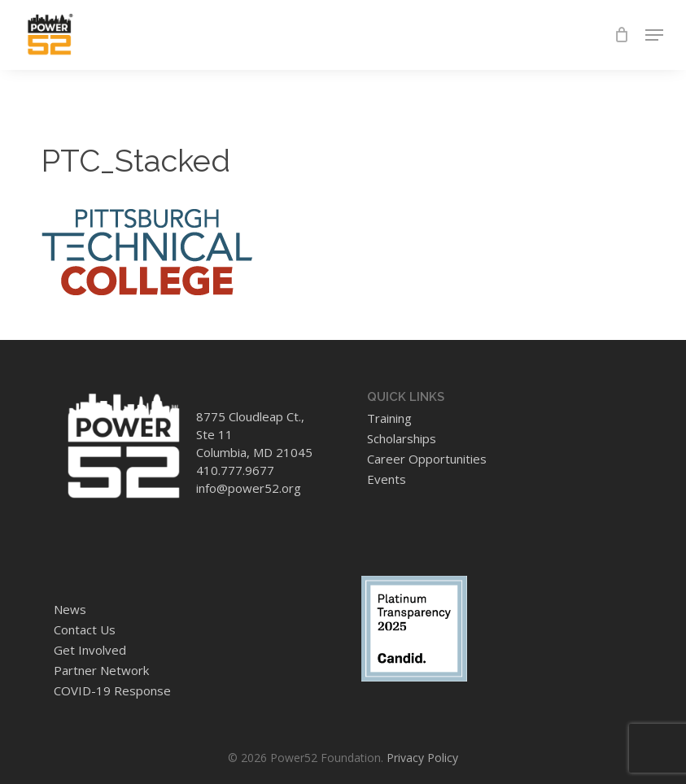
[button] (654, 35)
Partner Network (101, 670)
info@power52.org (249, 488)
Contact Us (85, 629)
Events (387, 479)
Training (389, 418)
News (70, 609)
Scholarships (402, 438)
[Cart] (621, 35)
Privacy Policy (422, 758)
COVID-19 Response (112, 690)
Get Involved (90, 650)
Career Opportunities (427, 459)
